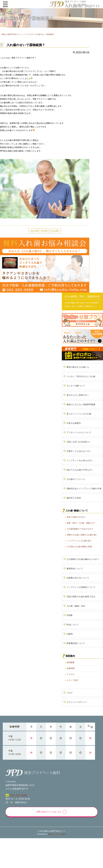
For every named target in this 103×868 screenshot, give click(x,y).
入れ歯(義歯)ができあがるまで (80, 529)
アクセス (71, 674)
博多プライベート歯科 (57, 834)
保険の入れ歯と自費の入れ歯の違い (82, 535)
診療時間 (71, 668)
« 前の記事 (34, 231)
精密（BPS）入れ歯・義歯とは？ (81, 523)
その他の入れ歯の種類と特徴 (79, 547)
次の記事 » (55, 231)
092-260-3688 (19, 795)
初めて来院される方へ (76, 517)
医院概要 (71, 662)
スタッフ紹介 (73, 680)
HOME (45, 231)
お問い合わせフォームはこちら (49, 812)
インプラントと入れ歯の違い (79, 541)
